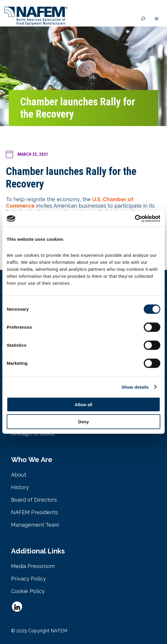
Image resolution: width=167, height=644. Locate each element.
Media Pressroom (33, 566)
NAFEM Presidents (34, 512)
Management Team (35, 525)
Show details (135, 387)
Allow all (84, 405)
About (19, 475)
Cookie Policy (28, 591)
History (20, 487)
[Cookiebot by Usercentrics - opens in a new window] (135, 219)
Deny (84, 421)
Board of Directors (34, 500)
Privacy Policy (29, 579)
